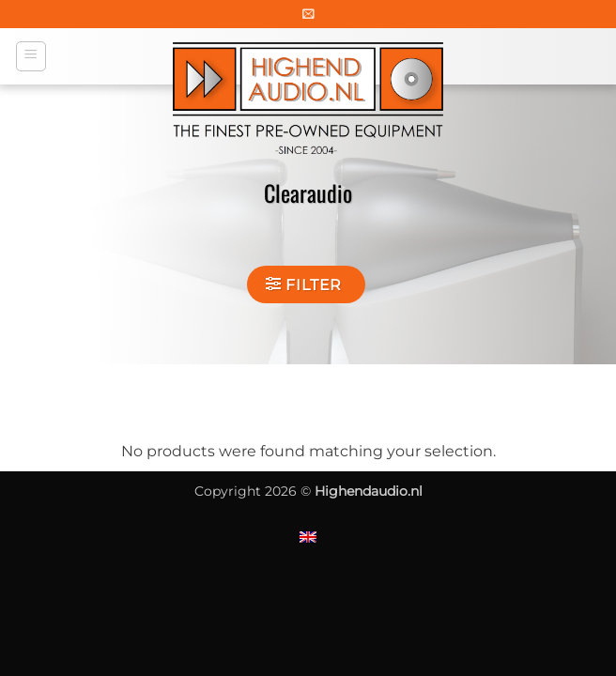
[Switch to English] (308, 537)
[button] (308, 14)
